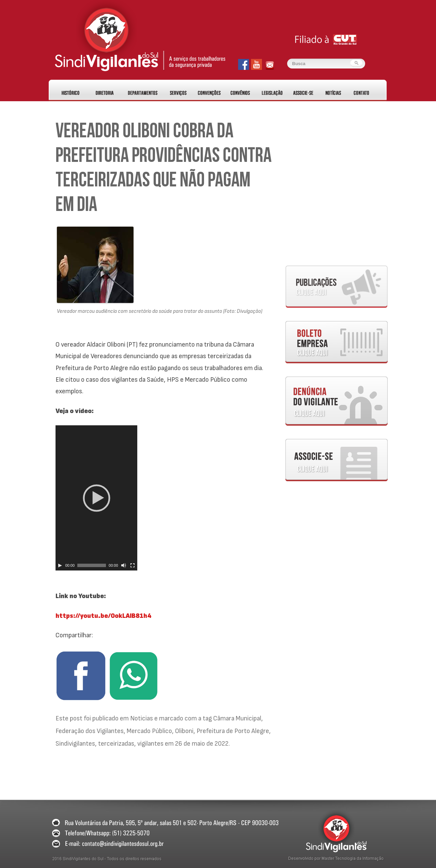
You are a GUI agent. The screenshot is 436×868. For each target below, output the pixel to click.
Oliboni (184, 731)
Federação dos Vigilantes (90, 731)
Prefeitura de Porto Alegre (233, 731)
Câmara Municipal (237, 718)
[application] (96, 498)
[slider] (92, 565)
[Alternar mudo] (124, 565)
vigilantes (150, 744)
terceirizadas (116, 744)
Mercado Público (149, 731)
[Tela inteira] (133, 565)
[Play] (60, 565)
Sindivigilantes (75, 744)
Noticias (142, 718)
